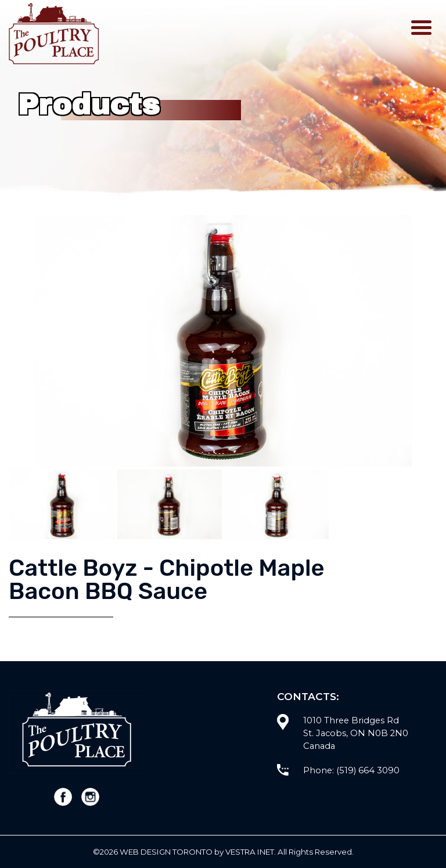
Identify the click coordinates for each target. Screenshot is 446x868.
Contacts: (308, 696)
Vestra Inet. (251, 852)
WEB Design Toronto (166, 852)
